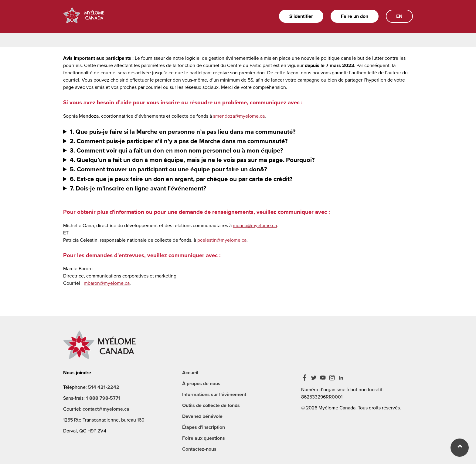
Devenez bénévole (202, 416)
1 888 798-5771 (103, 398)
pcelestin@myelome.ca (222, 240)
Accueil (190, 373)
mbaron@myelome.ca (107, 283)
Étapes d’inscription (204, 427)
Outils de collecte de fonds (211, 405)
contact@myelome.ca (106, 409)
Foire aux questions (204, 438)
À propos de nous (201, 383)
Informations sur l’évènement (214, 394)
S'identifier (301, 16)
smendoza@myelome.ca (239, 116)
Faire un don (355, 16)
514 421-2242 (104, 387)
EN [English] (399, 16)
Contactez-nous (199, 449)
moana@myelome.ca (255, 225)
